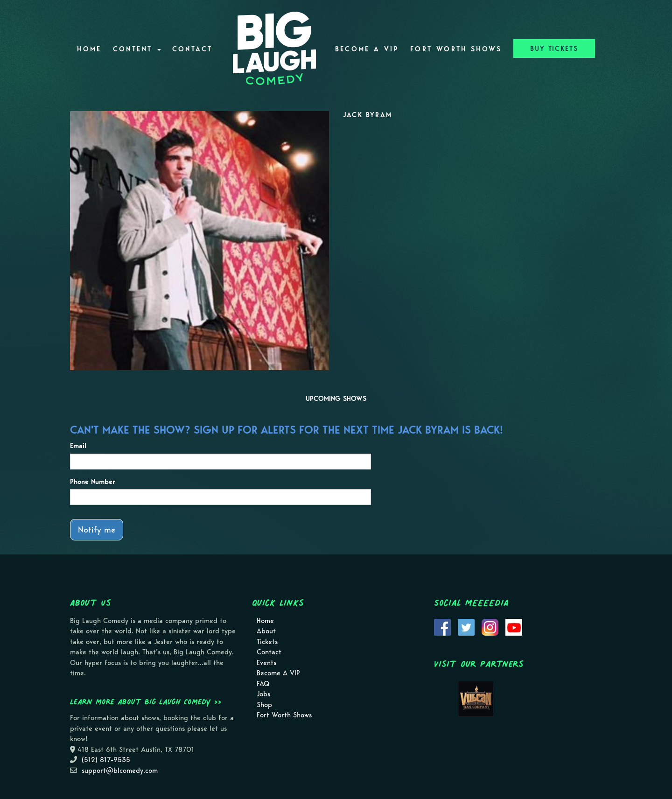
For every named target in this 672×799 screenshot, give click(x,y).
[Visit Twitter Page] (466, 626)
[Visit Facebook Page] (442, 626)
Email (78, 446)
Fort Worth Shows (456, 49)
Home (89, 49)
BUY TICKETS (554, 49)
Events (266, 663)
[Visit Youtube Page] (514, 626)
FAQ (263, 684)
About (266, 631)
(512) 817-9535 (106, 760)
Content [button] (137, 49)
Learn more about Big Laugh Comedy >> (146, 701)
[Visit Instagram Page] (490, 626)
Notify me (97, 529)
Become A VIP (367, 49)
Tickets (267, 642)
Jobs (263, 694)
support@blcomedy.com (120, 771)
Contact (192, 49)
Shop (264, 705)
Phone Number (93, 482)
